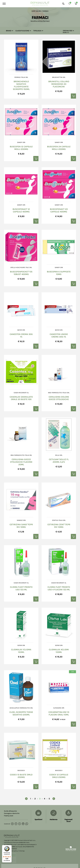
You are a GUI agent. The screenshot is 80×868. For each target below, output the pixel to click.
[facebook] (16, 824)
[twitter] (20, 824)
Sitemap (22, 851)
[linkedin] (12, 824)
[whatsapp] (27, 824)
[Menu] (4, 4)
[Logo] (40, 3)
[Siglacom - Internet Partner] (71, 851)
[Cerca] (63, 4)
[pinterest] (23, 824)
